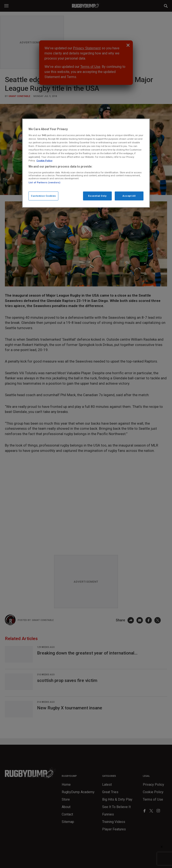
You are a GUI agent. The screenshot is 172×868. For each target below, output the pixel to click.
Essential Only (97, 196)
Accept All (129, 196)
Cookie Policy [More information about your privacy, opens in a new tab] (44, 161)
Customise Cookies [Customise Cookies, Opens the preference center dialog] (43, 196)
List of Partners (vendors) (44, 182)
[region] (86, 163)
